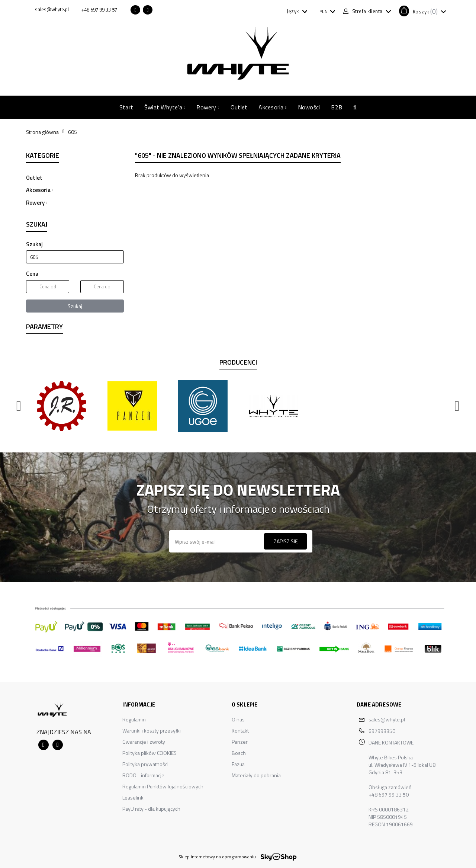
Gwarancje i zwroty (144, 742)
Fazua (238, 764)
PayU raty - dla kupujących (151, 809)
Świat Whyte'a (165, 107)
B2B (337, 107)
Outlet (239, 107)
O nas (238, 719)
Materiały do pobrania (256, 775)
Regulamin (134, 719)
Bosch (239, 753)
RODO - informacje (143, 775)
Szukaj (75, 306)
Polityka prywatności (145, 764)
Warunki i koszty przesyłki (152, 731)
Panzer (240, 742)
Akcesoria (272, 107)
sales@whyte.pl (387, 719)
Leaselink (133, 797)
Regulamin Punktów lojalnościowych (163, 786)
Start (126, 107)
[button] (422, 11)
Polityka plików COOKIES (149, 753)
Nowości (309, 107)
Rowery (208, 107)
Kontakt (240, 731)
